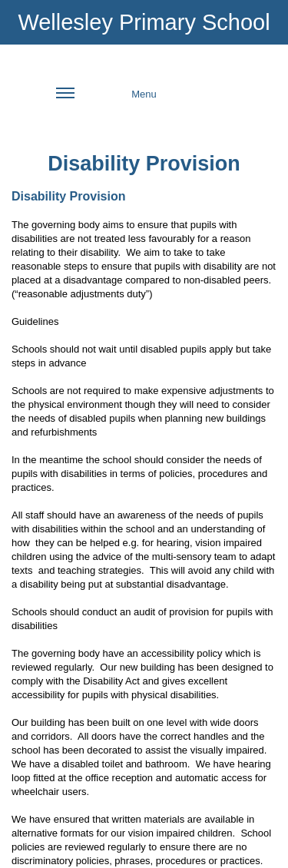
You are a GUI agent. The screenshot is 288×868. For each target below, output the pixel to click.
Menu (106, 103)
